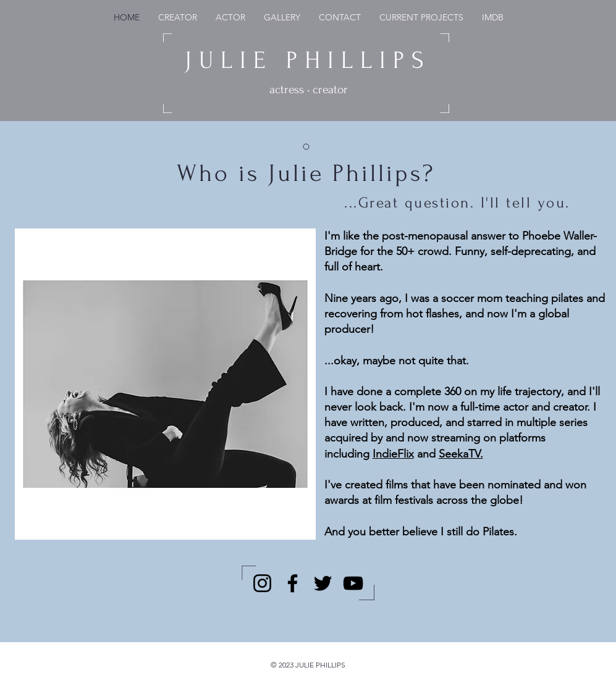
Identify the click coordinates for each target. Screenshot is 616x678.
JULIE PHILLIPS (308, 61)
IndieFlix (393, 454)
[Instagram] (262, 583)
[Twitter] (323, 583)
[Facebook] (293, 583)
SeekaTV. (461, 454)
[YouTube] (353, 583)
